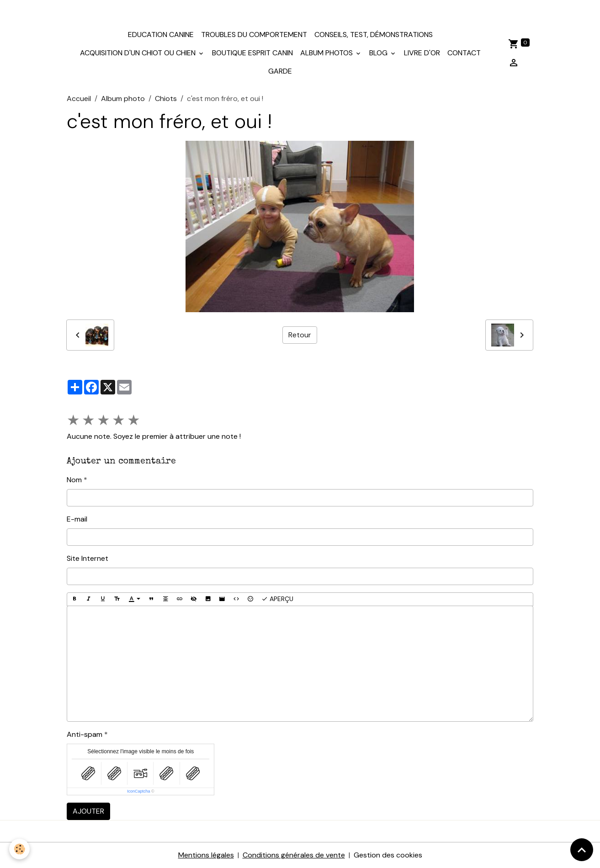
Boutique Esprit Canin (252, 53)
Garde (280, 71)
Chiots (166, 99)
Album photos (327, 53)
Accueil (79, 99)
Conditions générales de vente (294, 855)
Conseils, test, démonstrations (374, 35)
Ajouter (88, 811)
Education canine (161, 35)
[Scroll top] (582, 850)
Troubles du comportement (254, 35)
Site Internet (88, 558)
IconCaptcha (139, 791)
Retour (300, 335)
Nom (74, 480)
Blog (379, 53)
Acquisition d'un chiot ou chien (139, 53)
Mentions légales (206, 855)
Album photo (123, 99)
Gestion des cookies (388, 855)
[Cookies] (19, 849)
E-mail (77, 519)
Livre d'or (422, 53)
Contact (464, 53)
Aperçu (277, 599)
